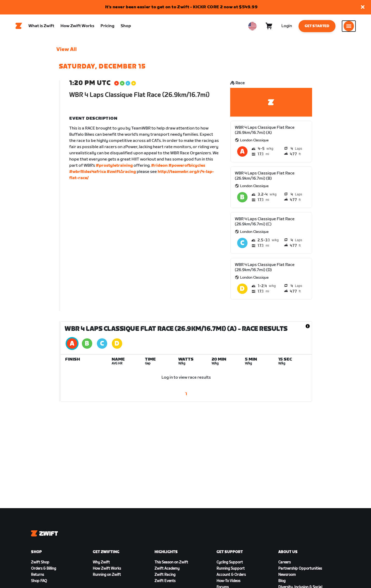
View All (67, 49)
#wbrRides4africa (88, 172)
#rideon (159, 166)
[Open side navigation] (349, 26)
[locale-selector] (252, 26)
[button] (363, 7)
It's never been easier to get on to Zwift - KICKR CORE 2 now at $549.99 (181, 7)
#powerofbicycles (187, 166)
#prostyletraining (114, 166)
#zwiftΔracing (121, 172)
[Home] (19, 26)
